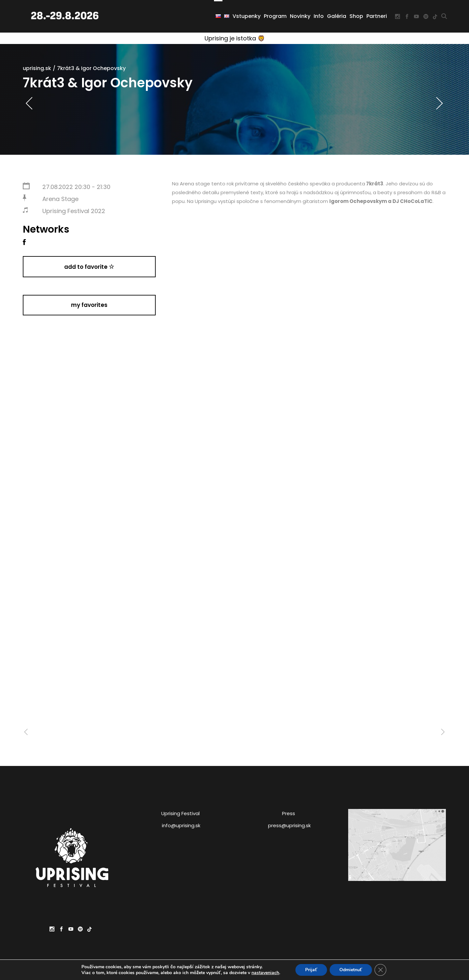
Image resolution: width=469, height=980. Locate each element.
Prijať (311, 970)
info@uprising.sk (181, 825)
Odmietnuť (351, 970)
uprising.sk (37, 68)
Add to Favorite (89, 267)
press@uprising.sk (289, 825)
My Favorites (89, 305)
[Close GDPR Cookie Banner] (380, 970)
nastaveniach (265, 973)
